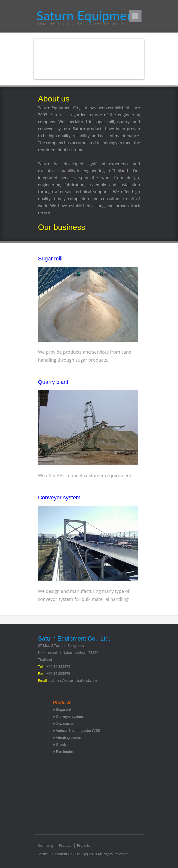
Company (46, 846)
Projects (83, 846)
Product (65, 846)
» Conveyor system (68, 717)
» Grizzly (60, 745)
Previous (45, 59)
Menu (135, 16)
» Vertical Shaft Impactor (72, 731)
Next (133, 59)
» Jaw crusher (64, 724)
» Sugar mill (63, 710)
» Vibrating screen (67, 738)
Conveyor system (59, 497)
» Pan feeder (63, 752)
